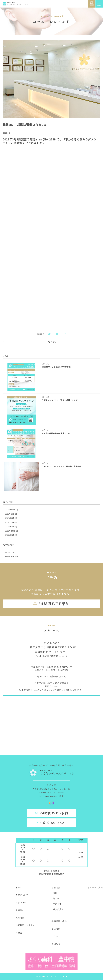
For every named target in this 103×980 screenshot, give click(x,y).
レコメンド (10, 552)
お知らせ (56, 944)
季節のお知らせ (12, 556)
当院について (22, 895)
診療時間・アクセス (25, 925)
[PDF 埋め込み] (51, 242)
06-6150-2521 (53, 822)
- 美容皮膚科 (58, 909)
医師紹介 (20, 910)
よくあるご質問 (95, 887)
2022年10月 (10, 531)
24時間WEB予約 (54, 604)
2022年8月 (9, 535)
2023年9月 (9, 514)
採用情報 (20, 918)
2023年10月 (10, 510)
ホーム (19, 887)
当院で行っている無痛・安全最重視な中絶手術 (61, 466)
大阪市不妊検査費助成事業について (57, 433)
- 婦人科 (55, 898)
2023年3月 (9, 527)
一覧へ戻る (52, 342)
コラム (55, 936)
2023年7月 (9, 518)
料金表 (19, 933)
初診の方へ (21, 903)
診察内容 (56, 887)
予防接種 (56, 929)
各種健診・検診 (59, 921)
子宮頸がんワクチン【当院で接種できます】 (61, 400)
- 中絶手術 (57, 904)
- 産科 (54, 893)
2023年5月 (9, 522)
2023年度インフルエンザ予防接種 (56, 367)
